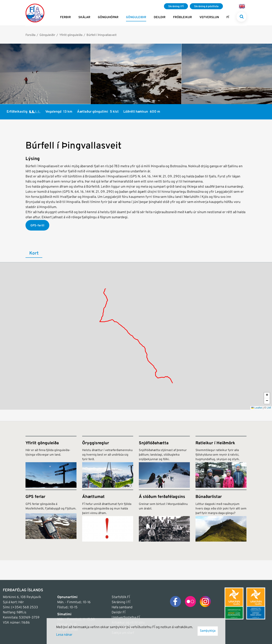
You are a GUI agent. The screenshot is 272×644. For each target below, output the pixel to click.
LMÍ (269, 408)
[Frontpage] (35, 13)
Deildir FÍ (119, 613)
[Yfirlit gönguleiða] (51, 462)
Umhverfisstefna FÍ (126, 618)
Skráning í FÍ (121, 602)
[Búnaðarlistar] (221, 516)
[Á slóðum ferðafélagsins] (164, 516)
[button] (267, 395)
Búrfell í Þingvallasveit (102, 35)
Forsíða (30, 35)
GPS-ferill (37, 226)
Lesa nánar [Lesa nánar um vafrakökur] (64, 635)
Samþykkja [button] (208, 631)
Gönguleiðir (47, 35)
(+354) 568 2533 (25, 607)
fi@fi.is (21, 613)
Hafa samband (122, 607)
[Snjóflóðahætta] (164, 462)
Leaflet (257, 408)
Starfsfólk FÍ (121, 597)
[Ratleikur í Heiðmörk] (221, 462)
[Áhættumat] (108, 516)
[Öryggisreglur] (108, 462)
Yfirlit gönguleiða (71, 35)
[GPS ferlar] (51, 516)
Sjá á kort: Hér (13, 602)
